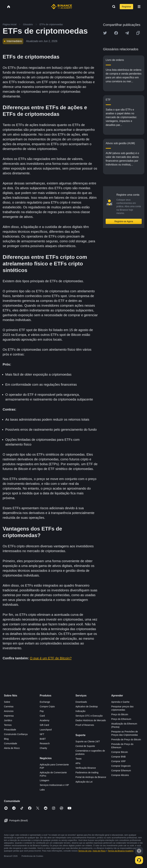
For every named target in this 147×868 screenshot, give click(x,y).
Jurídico (8, 720)
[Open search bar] (113, 7)
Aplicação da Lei (84, 782)
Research (45, 743)
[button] (139, 7)
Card (42, 716)
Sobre (7, 702)
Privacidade (10, 730)
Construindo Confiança (16, 734)
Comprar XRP (118, 761)
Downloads (81, 702)
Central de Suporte (85, 746)
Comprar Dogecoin (121, 766)
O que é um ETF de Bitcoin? (51, 658)
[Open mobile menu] (139, 7)
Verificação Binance (86, 768)
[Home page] (62, 7)
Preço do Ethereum (121, 719)
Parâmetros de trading (87, 772)
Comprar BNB (118, 757)
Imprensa (9, 716)
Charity (43, 748)
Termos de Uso (85, 851)
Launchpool (46, 730)
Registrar (126, 7)
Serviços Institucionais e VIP (54, 785)
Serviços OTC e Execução (89, 716)
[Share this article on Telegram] (127, 33)
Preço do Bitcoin (120, 714)
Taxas (79, 759)
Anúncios (9, 711)
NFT (42, 734)
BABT (43, 739)
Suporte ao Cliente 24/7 (88, 741)
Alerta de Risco (12, 748)
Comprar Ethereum (121, 771)
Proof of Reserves (85, 725)
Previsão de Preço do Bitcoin (126, 739)
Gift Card (44, 725)
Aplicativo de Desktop (87, 707)
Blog (6, 739)
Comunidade (10, 743)
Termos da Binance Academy (121, 851)
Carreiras (9, 707)
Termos (8, 725)
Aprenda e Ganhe (120, 702)
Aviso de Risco (99, 851)
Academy (44, 720)
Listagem (44, 780)
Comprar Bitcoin (120, 752)
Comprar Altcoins (120, 775)
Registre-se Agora (124, 221)
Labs (42, 790)
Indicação (81, 711)
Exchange (45, 702)
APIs (78, 763)
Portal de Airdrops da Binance (91, 777)
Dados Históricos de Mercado (91, 720)
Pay (42, 711)
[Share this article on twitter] (105, 33)
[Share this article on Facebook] (116, 33)
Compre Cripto (47, 707)
